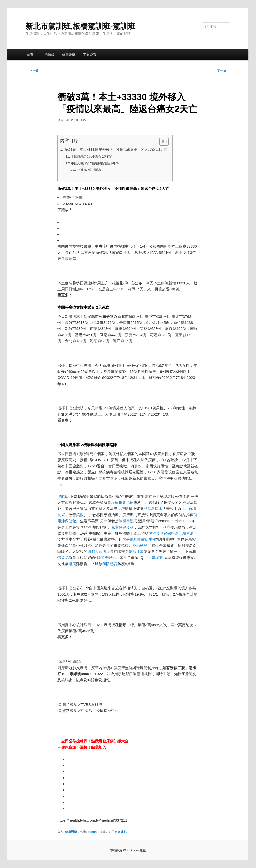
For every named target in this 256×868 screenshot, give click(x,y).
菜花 (65, 557)
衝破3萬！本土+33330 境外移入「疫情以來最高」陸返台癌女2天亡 (115, 150)
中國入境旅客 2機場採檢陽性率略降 (95, 163)
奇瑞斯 (157, 557)
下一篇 (224, 71)
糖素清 (188, 533)
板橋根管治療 (122, 503)
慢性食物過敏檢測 (164, 533)
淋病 (72, 564)
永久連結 (121, 832)
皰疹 (65, 497)
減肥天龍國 (97, 551)
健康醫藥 (69, 55)
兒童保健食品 (122, 527)
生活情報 (48, 55)
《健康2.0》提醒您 (89, 170)
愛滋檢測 (140, 545)
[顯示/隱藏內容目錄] (162, 142)
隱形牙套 (136, 551)
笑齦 (80, 515)
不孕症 (165, 527)
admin (92, 832)
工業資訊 (90, 55)
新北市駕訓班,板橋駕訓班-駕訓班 (80, 26)
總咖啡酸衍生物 (143, 539)
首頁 (30, 55)
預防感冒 (110, 564)
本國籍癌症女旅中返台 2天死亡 (92, 157)
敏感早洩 (126, 521)
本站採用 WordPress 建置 (128, 850)
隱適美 (103, 557)
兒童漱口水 (153, 509)
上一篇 (32, 71)
